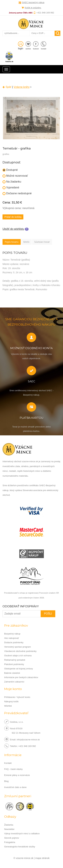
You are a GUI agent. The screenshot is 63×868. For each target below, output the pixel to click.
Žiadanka (9, 825)
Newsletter (9, 829)
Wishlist (8, 706)
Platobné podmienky (14, 664)
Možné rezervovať (15, 176)
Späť (7, 87)
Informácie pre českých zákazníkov (21, 677)
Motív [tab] (26, 242)
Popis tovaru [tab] (12, 242)
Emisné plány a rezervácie (17, 775)
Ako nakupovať (12, 638)
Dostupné (10, 170)
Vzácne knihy (22, 87)
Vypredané (11, 188)
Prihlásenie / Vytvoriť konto (17, 697)
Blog (6, 781)
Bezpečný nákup (12, 634)
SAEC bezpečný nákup (33, 2)
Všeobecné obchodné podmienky (20, 651)
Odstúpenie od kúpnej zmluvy (19, 669)
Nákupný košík (11, 701)
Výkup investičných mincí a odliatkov (22, 834)
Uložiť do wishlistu (13, 229)
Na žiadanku (12, 182)
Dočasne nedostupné (17, 194)
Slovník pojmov (12, 838)
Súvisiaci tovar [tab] (42, 242)
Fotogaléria (10, 842)
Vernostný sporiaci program (17, 647)
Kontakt (8, 763)
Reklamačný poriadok (15, 660)
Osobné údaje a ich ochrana (18, 656)
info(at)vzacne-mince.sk (28, 739)
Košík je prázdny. (33, 8)
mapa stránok (42, 858)
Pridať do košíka (13, 217)
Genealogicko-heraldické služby (20, 847)
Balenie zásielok (12, 673)
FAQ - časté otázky (13, 769)
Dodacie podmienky (14, 642)
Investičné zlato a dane (15, 787)
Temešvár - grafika (17, 148)
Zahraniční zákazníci (14, 682)
